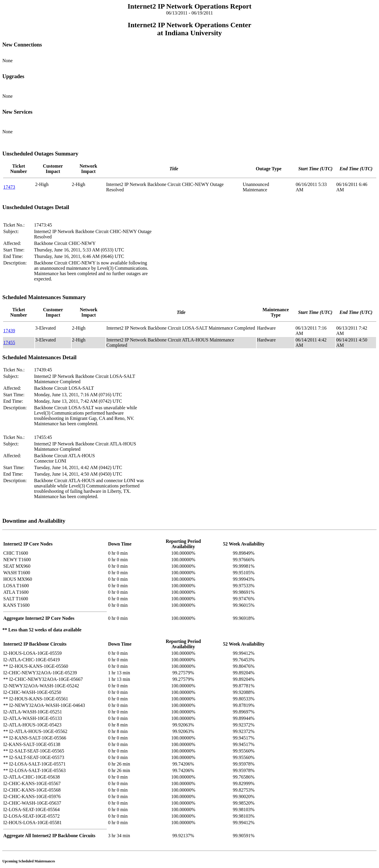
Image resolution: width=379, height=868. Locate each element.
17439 (9, 331)
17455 (9, 342)
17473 (9, 187)
